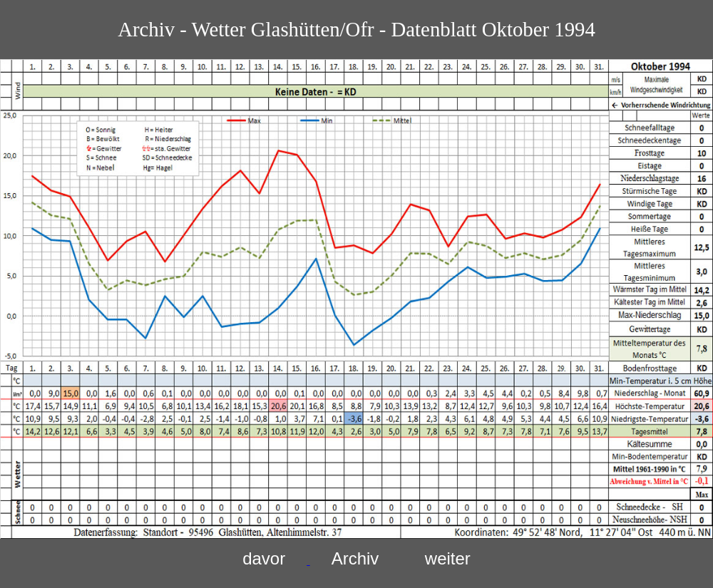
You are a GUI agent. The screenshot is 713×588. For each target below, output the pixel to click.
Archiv (355, 558)
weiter (448, 558)
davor (264, 558)
